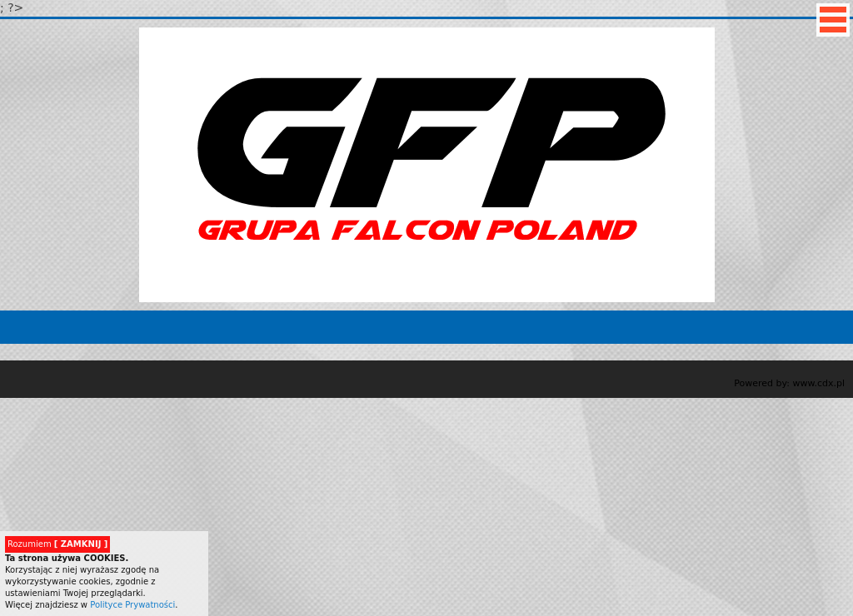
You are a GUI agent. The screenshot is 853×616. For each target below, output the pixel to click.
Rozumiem (57, 544)
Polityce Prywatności (132, 605)
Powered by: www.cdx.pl (789, 383)
